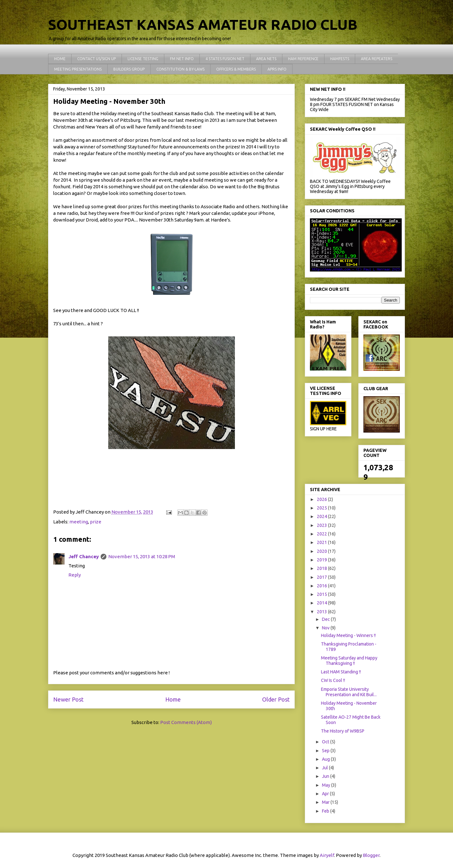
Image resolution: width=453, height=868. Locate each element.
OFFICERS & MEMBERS (236, 69)
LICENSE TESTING (143, 59)
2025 (322, 508)
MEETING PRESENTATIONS (78, 69)
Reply (75, 575)
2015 (322, 594)
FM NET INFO (182, 59)
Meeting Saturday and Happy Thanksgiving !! (349, 661)
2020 (322, 551)
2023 (322, 525)
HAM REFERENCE (303, 59)
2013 (322, 612)
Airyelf (327, 855)
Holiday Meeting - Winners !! (348, 635)
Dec (326, 619)
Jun (326, 776)
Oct (326, 742)
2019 (322, 560)
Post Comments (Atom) (186, 722)
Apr (326, 794)
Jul (325, 768)
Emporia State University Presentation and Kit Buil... (349, 692)
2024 (322, 516)
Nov (326, 628)
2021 (322, 542)
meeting (79, 522)
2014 (322, 603)
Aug (326, 759)
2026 (322, 499)
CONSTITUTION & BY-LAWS (180, 69)
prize (96, 522)
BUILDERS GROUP (129, 69)
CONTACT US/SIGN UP (97, 59)
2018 (322, 568)
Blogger (371, 855)
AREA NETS (266, 59)
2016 (322, 586)
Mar (326, 802)
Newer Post (68, 699)
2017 (322, 577)
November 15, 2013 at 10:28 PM (142, 556)
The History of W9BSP (343, 731)
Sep (326, 751)
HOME (60, 59)
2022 (322, 534)
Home (173, 699)
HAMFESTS (340, 59)
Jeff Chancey (84, 556)
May (327, 785)
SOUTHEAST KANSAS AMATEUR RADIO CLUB (203, 25)
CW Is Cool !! (333, 680)
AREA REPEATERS (377, 59)
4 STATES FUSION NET (225, 59)
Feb (326, 811)
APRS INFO (277, 69)
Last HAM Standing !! (341, 672)
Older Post (276, 699)
